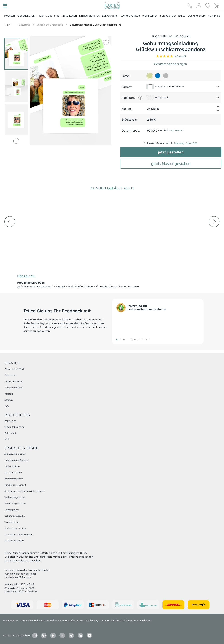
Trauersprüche (11, 522)
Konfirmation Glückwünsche (18, 534)
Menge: (127, 109)
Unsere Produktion (14, 388)
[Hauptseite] (112, 5)
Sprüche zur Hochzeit (15, 485)
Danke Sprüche (12, 466)
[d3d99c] (150, 76)
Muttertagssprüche (14, 479)
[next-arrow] (214, 232)
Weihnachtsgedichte (15, 497)
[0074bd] (158, 76)
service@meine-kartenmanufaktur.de (26, 570)
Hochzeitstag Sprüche (15, 528)
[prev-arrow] (10, 232)
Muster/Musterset (13, 381)
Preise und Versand (14, 369)
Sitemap (8, 400)
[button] (106, 42)
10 (150, 340)
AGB (7, 439)
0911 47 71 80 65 (24, 584)
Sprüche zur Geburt (14, 541)
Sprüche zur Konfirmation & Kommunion (25, 491)
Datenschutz (11, 433)
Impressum (10, 421)
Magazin (9, 394)
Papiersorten (11, 375)
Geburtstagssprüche (15, 516)
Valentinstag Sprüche (15, 503)
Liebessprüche (12, 510)
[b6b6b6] (166, 76)
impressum (10, 620)
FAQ (6, 406)
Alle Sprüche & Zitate (15, 454)
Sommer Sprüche (13, 472)
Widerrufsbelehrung (14, 427)
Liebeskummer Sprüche (16, 460)
